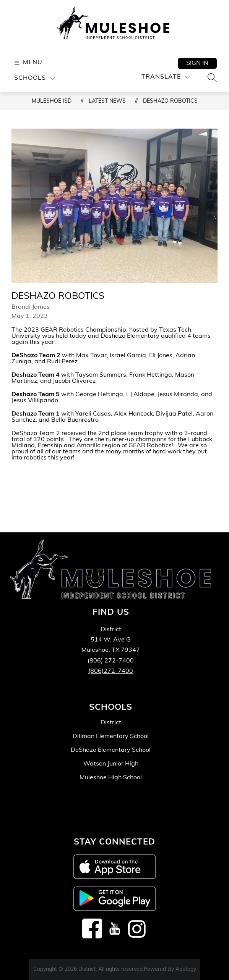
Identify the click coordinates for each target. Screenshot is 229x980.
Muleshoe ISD (52, 101)
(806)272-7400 (111, 671)
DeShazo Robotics (170, 101)
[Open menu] (27, 63)
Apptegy (186, 970)
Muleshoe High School (111, 778)
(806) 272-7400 (111, 661)
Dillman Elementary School (111, 737)
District (111, 723)
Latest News (107, 101)
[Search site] (212, 77)
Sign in (197, 63)
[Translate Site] (166, 77)
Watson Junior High (111, 764)
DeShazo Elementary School (111, 750)
